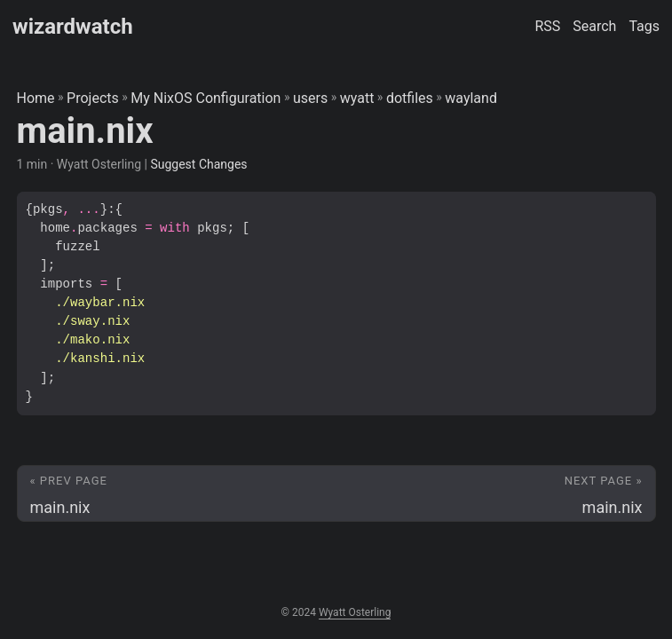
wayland (471, 98)
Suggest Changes (198, 164)
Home (36, 98)
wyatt (357, 98)
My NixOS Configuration (206, 98)
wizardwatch (73, 27)
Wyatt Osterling (355, 612)
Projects (93, 98)
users (310, 98)
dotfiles (410, 98)
